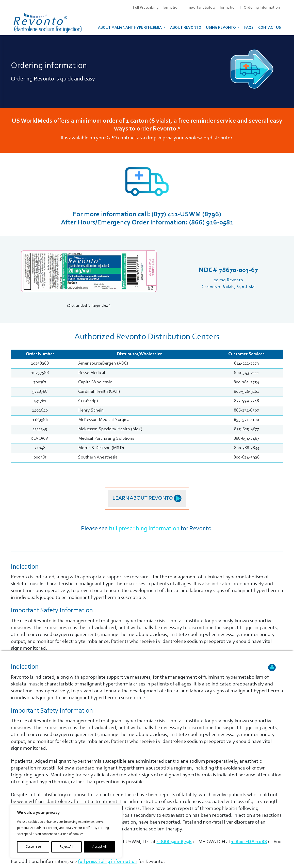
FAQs (249, 28)
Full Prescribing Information (156, 8)
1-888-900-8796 (174, 842)
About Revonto (186, 28)
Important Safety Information (212, 8)
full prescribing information (144, 529)
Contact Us (270, 28)
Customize (33, 847)
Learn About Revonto (147, 498)
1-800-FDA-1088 (249, 842)
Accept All (99, 847)
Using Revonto (221, 28)
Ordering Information (262, 8)
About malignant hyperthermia (130, 28)
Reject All (66, 847)
